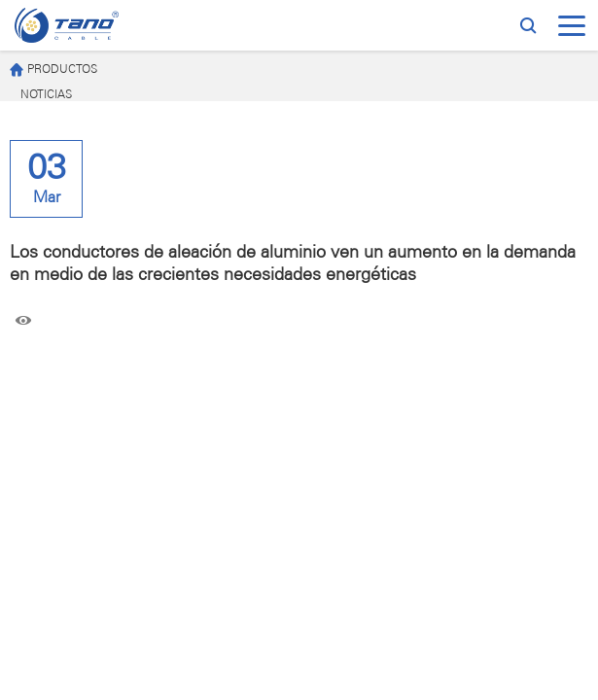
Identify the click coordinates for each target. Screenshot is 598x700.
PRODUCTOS (53, 70)
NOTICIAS (46, 95)
